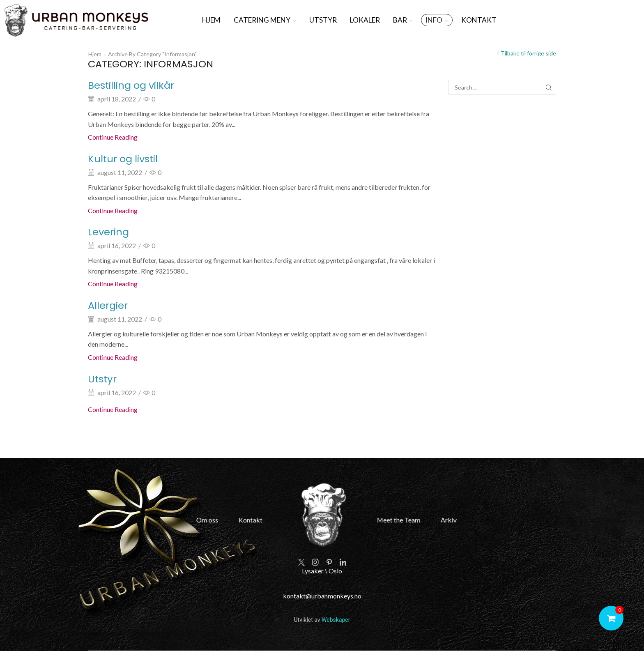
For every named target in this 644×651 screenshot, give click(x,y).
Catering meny (265, 20)
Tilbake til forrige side (528, 53)
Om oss (219, 520)
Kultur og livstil (123, 159)
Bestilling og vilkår (131, 85)
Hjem (211, 20)
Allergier (108, 305)
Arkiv (436, 520)
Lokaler (365, 20)
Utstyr (323, 20)
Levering (108, 232)
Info (437, 20)
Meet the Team (391, 520)
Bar (403, 20)
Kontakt (479, 20)
